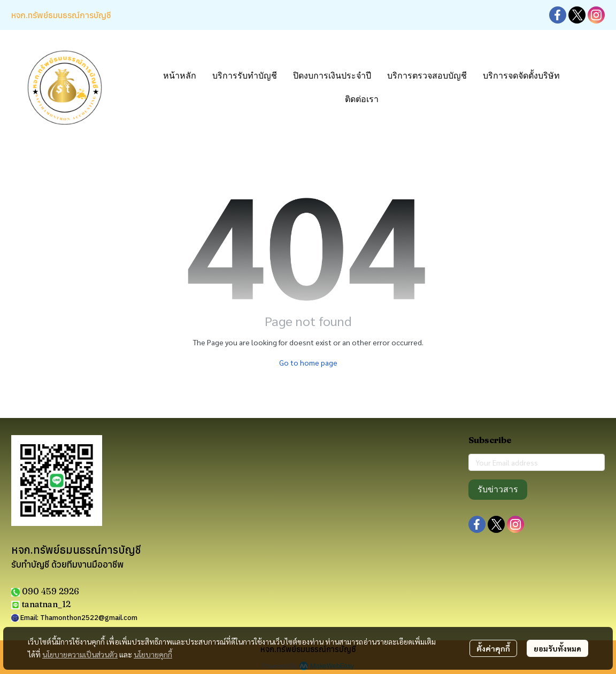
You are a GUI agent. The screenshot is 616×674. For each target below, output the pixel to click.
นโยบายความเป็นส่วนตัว (80, 654)
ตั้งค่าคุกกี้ (493, 648)
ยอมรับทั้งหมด (557, 648)
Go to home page (308, 362)
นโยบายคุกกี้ (153, 654)
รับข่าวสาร (498, 489)
